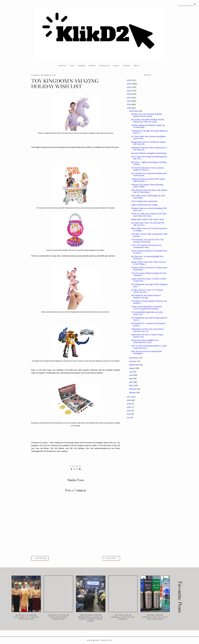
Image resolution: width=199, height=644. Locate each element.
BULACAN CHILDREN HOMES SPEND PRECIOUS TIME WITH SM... (148, 121)
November (134, 358)
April (131, 382)
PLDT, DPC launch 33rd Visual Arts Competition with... (146, 246)
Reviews (92, 66)
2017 (129, 397)
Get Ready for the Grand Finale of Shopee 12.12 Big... (146, 297)
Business (81, 66)
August (132, 368)
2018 (129, 108)
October (133, 361)
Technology (104, 66)
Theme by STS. (106, 640)
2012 (129, 414)
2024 (129, 87)
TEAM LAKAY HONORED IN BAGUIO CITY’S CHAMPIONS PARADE (147, 308)
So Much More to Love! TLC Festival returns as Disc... (147, 291)
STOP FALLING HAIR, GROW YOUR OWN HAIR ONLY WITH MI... (149, 215)
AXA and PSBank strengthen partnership (149, 153)
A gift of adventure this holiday (144, 205)
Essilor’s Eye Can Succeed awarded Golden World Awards (147, 115)
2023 (129, 91)
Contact (127, 66)
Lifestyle (62, 66)
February (133, 389)
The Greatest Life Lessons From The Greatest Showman (147, 241)
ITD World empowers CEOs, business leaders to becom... (148, 169)
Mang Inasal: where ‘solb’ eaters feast (148, 219)
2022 (129, 94)
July (131, 372)
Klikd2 (90, 640)
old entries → (111, 558)
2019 (129, 104)
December (134, 111)
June (131, 375)
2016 (129, 400)
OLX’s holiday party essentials (144, 201)
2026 (129, 80)
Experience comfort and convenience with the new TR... (147, 330)
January (133, 393)
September (134, 365)
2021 (129, 98)
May (131, 379)
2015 (129, 404)
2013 (129, 411)
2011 (129, 418)
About (137, 66)
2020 (129, 101)
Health (116, 66)
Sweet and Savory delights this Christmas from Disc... (145, 341)
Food (72, 66)
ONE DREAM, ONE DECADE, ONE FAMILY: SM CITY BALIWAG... (149, 191)
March (132, 386)
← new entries (40, 558)
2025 (129, 84)
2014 (129, 407)
